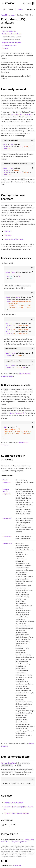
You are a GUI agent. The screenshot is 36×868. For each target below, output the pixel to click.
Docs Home (8, 10)
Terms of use (5, 842)
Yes (5, 825)
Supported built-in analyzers (11, 43)
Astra (21, 10)
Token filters (8, 235)
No (13, 825)
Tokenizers (8, 231)
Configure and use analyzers (12, 34)
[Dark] (30, 3)
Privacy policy (29, 840)
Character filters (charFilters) (14, 239)
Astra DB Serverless (8, 15)
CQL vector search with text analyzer (16, 813)
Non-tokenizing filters (9, 45)
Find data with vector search (13, 803)
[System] (33, 3)
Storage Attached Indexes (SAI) (21, 114)
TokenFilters (7, 543)
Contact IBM (17, 865)
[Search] (24, 3)
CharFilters (6, 537)
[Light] (28, 3)
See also (5, 48)
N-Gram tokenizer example (11, 40)
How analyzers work (9, 31)
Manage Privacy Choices (19, 842)
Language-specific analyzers (6, 492)
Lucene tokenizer (16, 413)
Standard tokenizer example (12, 37)
